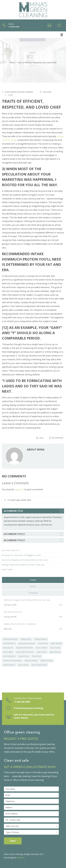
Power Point (37, 656)
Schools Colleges (31, 661)
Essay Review (43, 643)
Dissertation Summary (27, 643)
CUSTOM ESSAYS (9, 643)
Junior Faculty (55, 648)
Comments (33, 593)
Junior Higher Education (25, 652)
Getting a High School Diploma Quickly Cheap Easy (23, 565)
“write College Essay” (39, 665)
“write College (23, 665)
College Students (41, 639)
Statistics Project (47, 661)
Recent (33, 586)
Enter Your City (31, 826)
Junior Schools (55, 652)
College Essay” (26, 639)
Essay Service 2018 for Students (19, 92)
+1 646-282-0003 (22, 702)
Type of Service (31, 832)
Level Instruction (9, 656)
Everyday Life (8, 648)
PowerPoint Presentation (12, 661)
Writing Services (9, 665)
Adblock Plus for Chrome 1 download (20, 624)
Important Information (25, 648)
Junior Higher (8, 652)
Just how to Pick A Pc (11, 550)
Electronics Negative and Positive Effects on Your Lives (25, 560)
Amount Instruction (10, 639)
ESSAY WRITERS (56, 643)
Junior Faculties (42, 648)
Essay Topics (7, 569)
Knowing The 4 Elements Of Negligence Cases (21, 555)
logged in (19, 489)
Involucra (21, 858)
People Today (24, 656)
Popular (33, 580)
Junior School (42, 652)
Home (12, 63)
